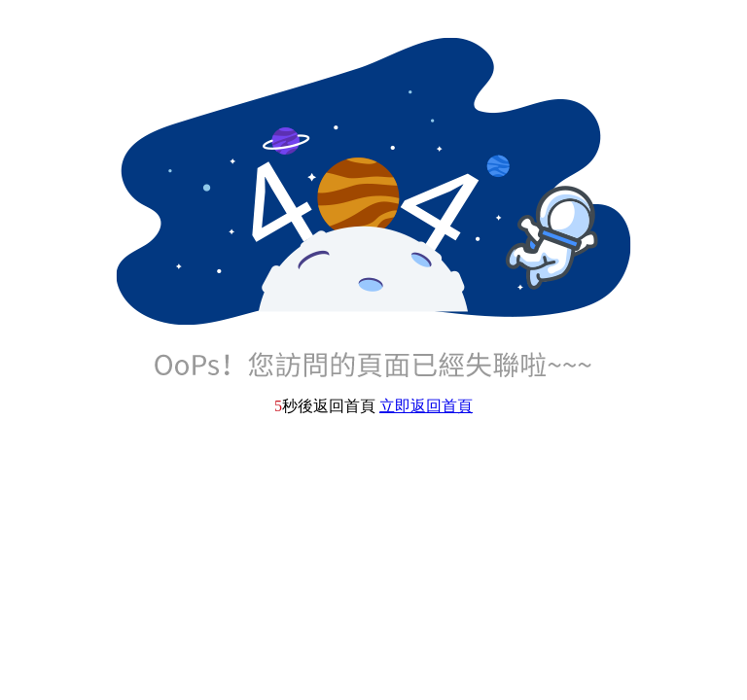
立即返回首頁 (426, 406)
